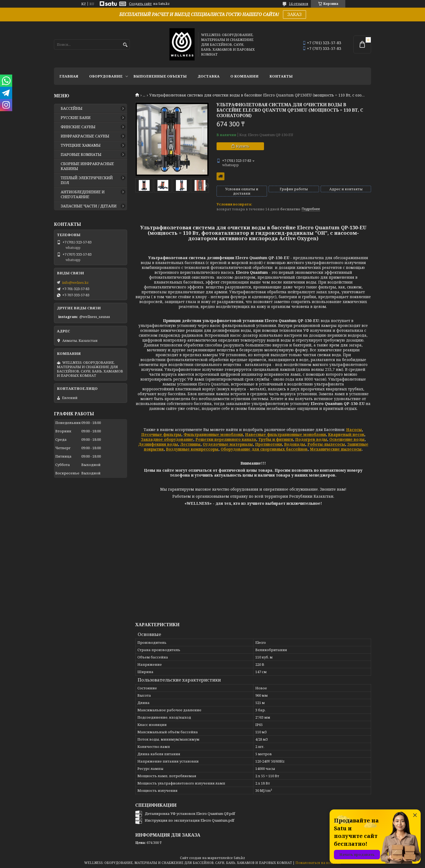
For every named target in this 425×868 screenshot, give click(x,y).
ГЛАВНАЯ (69, 76)
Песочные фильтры (161, 434)
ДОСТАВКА (209, 76)
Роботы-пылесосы (326, 444)
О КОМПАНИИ (244, 76)
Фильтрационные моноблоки (213, 434)
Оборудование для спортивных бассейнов (264, 449)
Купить (243, 146)
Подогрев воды (311, 439)
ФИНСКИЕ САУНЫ (78, 127)
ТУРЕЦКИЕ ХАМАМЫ (81, 145)
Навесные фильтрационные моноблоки (285, 434)
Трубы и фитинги (276, 439)
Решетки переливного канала (226, 439)
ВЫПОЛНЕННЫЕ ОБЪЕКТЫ (160, 76)
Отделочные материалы (228, 444)
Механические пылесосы (336, 449)
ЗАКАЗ (294, 14)
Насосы (354, 430)
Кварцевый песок (346, 434)
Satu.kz (239, 858)
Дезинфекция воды (158, 444)
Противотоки (268, 444)
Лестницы (190, 444)
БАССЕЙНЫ (72, 108)
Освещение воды (347, 439)
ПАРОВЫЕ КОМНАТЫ (81, 155)
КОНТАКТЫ (281, 76)
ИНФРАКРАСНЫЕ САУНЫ (85, 136)
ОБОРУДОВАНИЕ (106, 76)
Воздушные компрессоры (192, 449)
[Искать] (125, 45)
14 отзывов (299, 4)
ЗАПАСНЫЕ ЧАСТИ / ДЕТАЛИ (89, 206)
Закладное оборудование (167, 439)
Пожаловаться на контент (318, 863)
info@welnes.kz (75, 282)
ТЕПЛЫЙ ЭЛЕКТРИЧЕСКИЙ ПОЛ (87, 180)
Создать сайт (140, 4)
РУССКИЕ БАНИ (76, 118)
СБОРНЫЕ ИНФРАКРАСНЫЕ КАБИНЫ (87, 166)
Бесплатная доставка (220, 176)
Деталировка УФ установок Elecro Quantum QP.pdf (190, 814)
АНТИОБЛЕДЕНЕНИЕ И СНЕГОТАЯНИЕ (83, 194)
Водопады (295, 444)
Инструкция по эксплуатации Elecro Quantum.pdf (189, 820)
